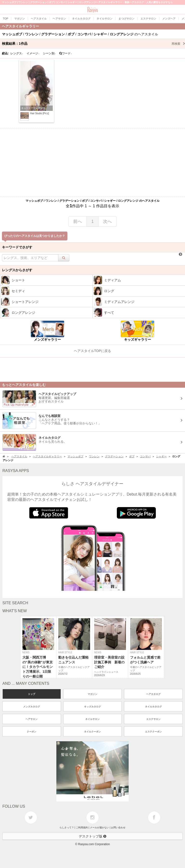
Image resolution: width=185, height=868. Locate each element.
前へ (78, 221)
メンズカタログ (32, 707)
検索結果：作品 (93, 44)
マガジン (92, 694)
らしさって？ (67, 827)
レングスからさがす (17, 270)
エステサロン (153, 719)
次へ (107, 221)
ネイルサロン (92, 719)
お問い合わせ (118, 827)
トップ (32, 694)
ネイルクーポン (92, 732)
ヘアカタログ (153, 694)
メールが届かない (99, 827)
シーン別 (49, 53)
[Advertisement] (92, 163)
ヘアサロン (32, 719)
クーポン (32, 732)
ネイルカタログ (153, 707)
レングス (17, 53)
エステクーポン (153, 732)
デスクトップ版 (92, 836)
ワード (66, 53)
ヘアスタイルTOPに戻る (93, 351)
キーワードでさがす (17, 247)
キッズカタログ (92, 707)
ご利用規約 (82, 827)
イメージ (33, 53)
